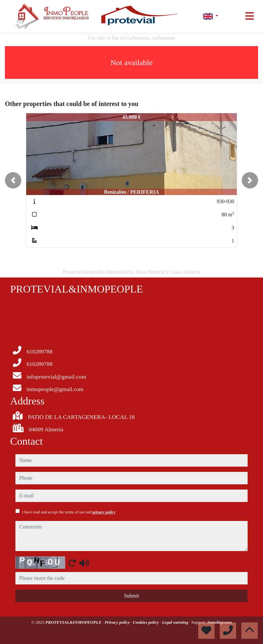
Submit (131, 596)
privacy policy (104, 512)
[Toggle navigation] (250, 16)
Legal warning (176, 622)
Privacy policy (118, 622)
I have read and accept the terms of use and (69, 512)
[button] (13, 180)
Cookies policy (146, 622)
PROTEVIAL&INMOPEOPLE (74, 622)
